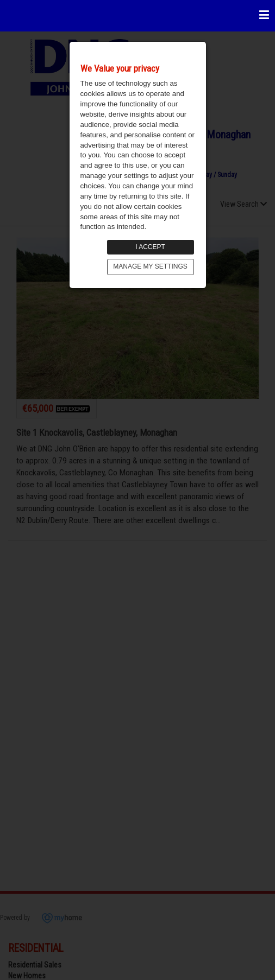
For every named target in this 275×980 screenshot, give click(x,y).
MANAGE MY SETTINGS (150, 266)
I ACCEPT (150, 247)
